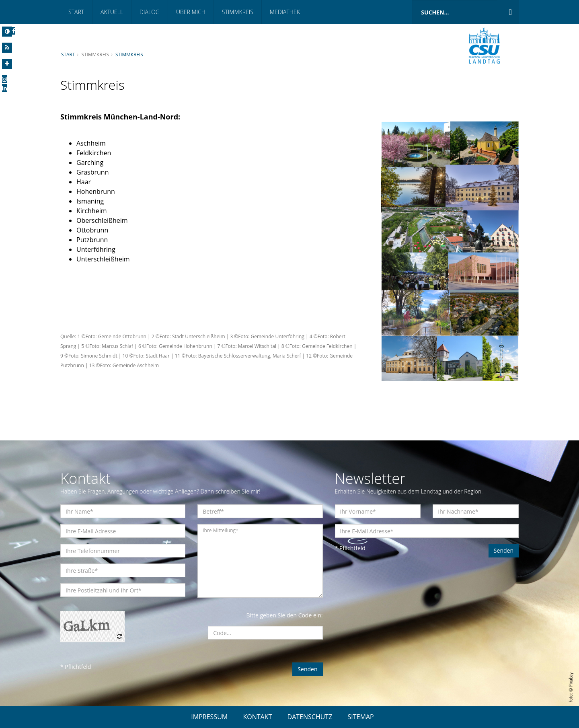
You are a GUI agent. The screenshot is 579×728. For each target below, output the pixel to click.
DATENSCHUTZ (310, 717)
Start (76, 12)
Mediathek (285, 12)
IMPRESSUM (209, 717)
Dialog (150, 12)
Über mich (191, 12)
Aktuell (112, 12)
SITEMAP (361, 717)
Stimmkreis (238, 12)
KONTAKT (257, 717)
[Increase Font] (7, 64)
